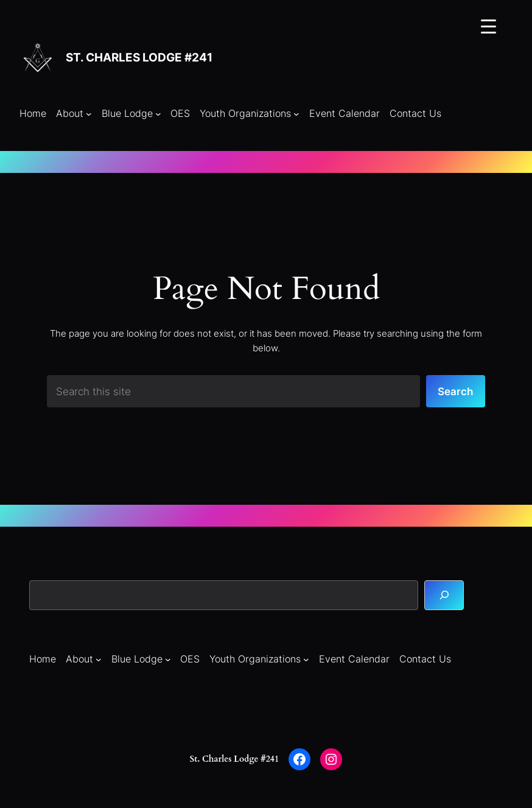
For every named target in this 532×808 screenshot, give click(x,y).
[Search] (444, 595)
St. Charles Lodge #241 (139, 58)
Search (455, 392)
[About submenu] (89, 114)
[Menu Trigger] (488, 26)
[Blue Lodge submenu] (158, 114)
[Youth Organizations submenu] (296, 114)
